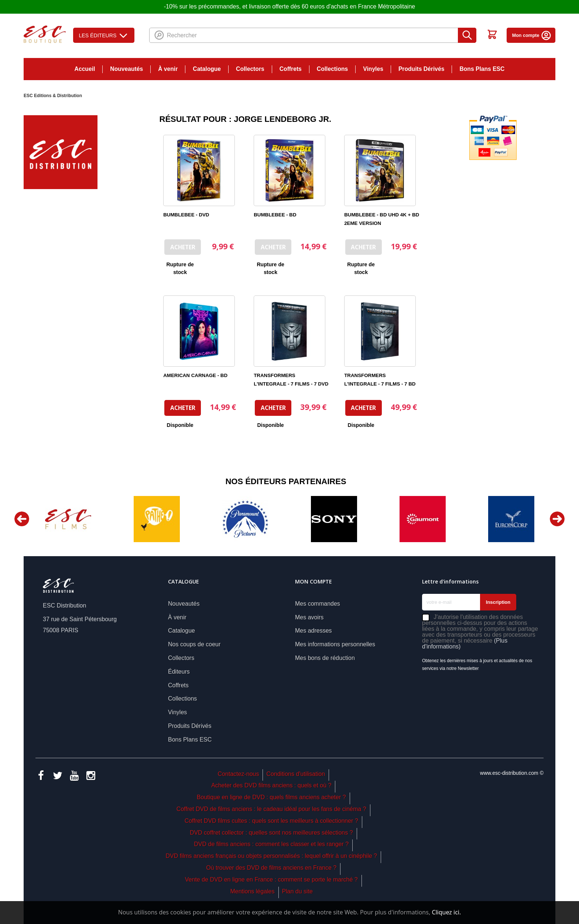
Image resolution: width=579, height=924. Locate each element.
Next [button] (557, 519)
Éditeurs (179, 672)
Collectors (250, 69)
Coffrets (291, 69)
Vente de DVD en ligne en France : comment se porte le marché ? (271, 879)
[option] (68, 519)
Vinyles (373, 69)
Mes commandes (318, 604)
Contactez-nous (238, 774)
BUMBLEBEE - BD (275, 215)
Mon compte (532, 35)
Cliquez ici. (446, 912)
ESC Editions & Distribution (53, 96)
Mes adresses (314, 631)
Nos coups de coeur (194, 644)
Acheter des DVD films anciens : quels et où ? (271, 785)
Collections (332, 69)
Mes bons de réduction (325, 658)
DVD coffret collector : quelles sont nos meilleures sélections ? (271, 833)
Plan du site (297, 891)
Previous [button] (22, 519)
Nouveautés (126, 69)
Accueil (85, 69)
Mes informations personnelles (335, 644)
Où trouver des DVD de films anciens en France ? (271, 868)
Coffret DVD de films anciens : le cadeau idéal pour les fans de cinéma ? (271, 809)
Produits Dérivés (422, 69)
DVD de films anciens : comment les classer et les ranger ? (271, 844)
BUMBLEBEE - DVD (186, 215)
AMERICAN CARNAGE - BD (195, 375)
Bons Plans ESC (482, 69)
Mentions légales (252, 891)
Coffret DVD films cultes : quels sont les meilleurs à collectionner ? (271, 821)
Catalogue (207, 69)
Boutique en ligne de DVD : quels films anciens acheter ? (271, 797)
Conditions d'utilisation (296, 774)
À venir (168, 69)
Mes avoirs (309, 617)
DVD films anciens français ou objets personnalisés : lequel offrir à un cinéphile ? (271, 856)
